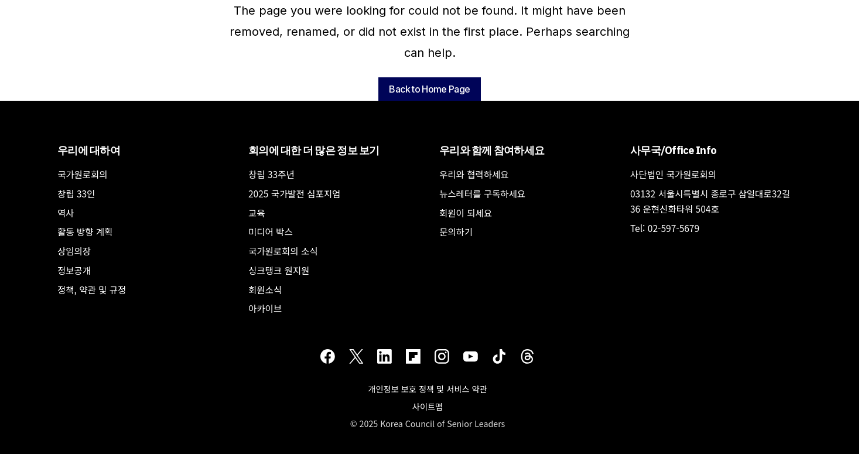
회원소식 (265, 289)
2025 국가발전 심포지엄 (294, 193)
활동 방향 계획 (85, 231)
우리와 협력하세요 (474, 174)
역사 (66, 213)
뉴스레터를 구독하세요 (482, 193)
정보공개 (74, 270)
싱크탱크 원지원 (279, 270)
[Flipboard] (413, 356)
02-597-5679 (674, 228)
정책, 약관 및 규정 (92, 289)
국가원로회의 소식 (283, 251)
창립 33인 (76, 193)
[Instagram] (442, 356)
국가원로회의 (83, 174)
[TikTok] (499, 356)
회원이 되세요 (466, 213)
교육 (257, 213)
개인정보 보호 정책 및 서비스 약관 (427, 389)
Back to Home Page (429, 89)
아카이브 (265, 308)
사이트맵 (428, 406)
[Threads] (527, 356)
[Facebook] (328, 356)
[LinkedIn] (385, 356)
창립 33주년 (271, 174)
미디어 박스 (271, 231)
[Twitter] (356, 356)
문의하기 (456, 231)
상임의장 (74, 251)
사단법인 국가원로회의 (673, 174)
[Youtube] (471, 356)
